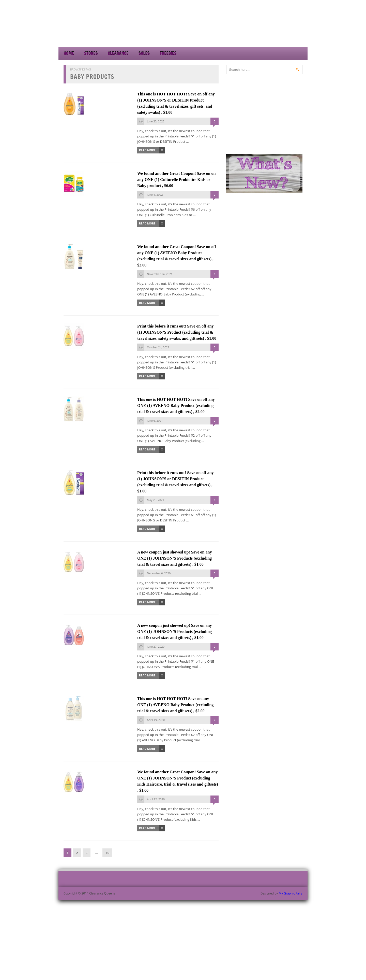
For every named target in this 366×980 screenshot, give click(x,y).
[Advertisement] (262, 33)
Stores (91, 53)
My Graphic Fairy (291, 893)
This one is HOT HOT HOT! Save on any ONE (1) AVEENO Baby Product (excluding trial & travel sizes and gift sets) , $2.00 (175, 705)
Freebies (168, 53)
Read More (147, 150)
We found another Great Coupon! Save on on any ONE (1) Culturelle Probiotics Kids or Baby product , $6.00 (176, 180)
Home (69, 53)
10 (107, 853)
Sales (144, 53)
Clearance (118, 53)
